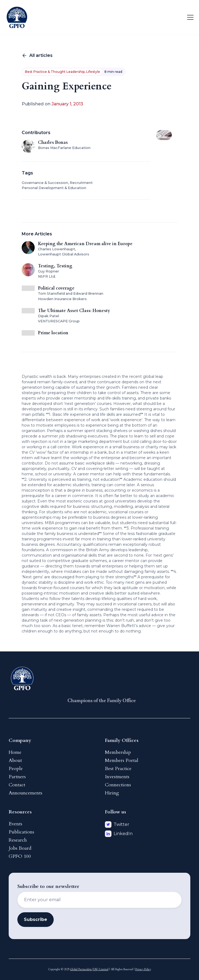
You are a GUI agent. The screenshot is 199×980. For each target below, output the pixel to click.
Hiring (112, 793)
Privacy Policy (143, 969)
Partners (17, 777)
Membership (118, 752)
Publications (21, 832)
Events (15, 824)
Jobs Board (20, 848)
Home (15, 752)
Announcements (25, 793)
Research (18, 840)
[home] (17, 17)
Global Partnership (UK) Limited (89, 969)
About (15, 760)
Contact (17, 785)
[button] (189, 17)
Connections (118, 785)
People (16, 769)
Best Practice (118, 769)
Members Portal (122, 760)
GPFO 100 (20, 856)
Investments (117, 777)
